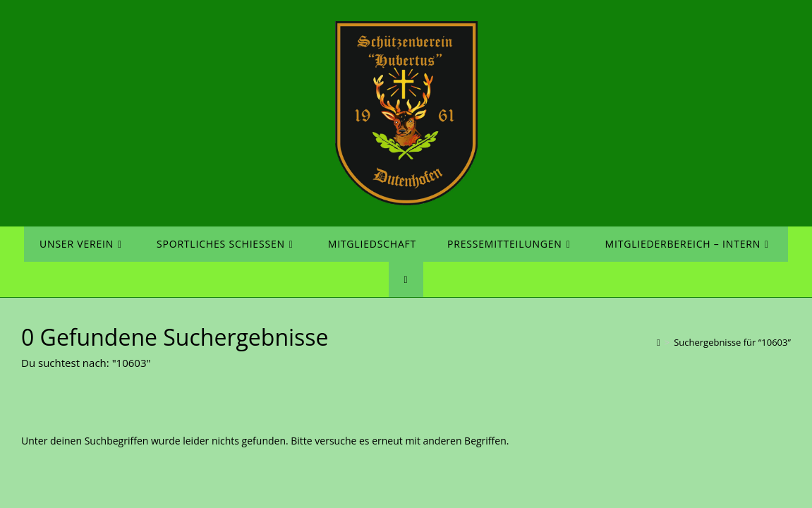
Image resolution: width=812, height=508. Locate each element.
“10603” (732, 342)
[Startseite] (659, 342)
